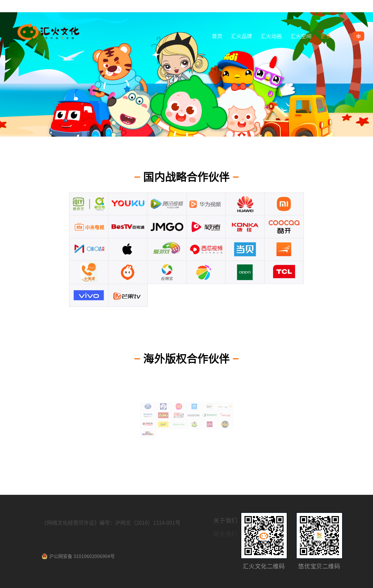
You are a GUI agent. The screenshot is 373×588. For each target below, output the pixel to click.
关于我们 (225, 521)
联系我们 (225, 534)
